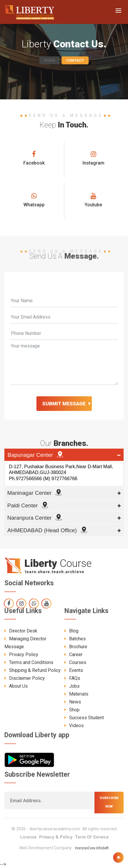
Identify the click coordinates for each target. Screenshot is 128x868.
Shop (72, 710)
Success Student (84, 718)
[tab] (64, 455)
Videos (74, 726)
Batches (75, 639)
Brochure (76, 647)
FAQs (72, 678)
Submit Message (64, 404)
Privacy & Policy (56, 837)
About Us (16, 686)
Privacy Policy (21, 655)
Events (74, 670)
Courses (75, 662)
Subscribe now (109, 802)
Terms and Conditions (29, 662)
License (28, 837)
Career (73, 655)
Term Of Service (92, 837)
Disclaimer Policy (25, 678)
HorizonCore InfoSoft (92, 848)
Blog (71, 631)
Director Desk (21, 631)
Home (50, 60)
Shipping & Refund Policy (33, 670)
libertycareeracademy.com (55, 829)
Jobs (72, 686)
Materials (76, 694)
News (73, 702)
